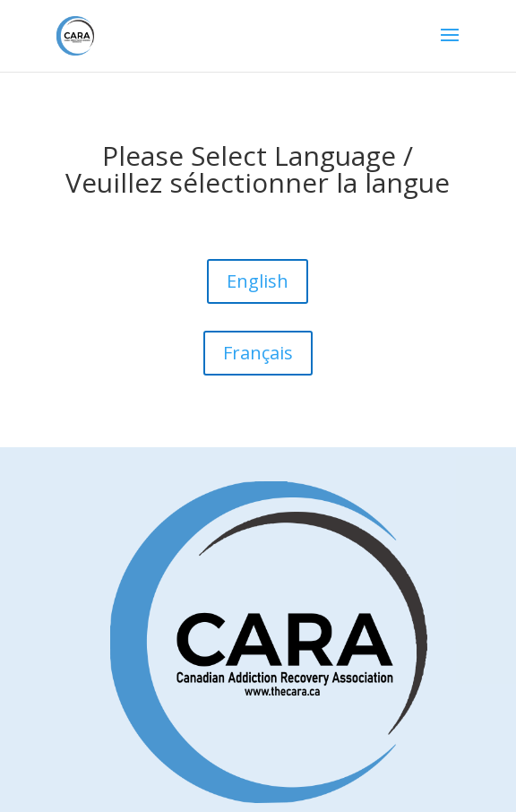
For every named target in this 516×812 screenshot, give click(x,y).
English (258, 281)
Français (258, 353)
